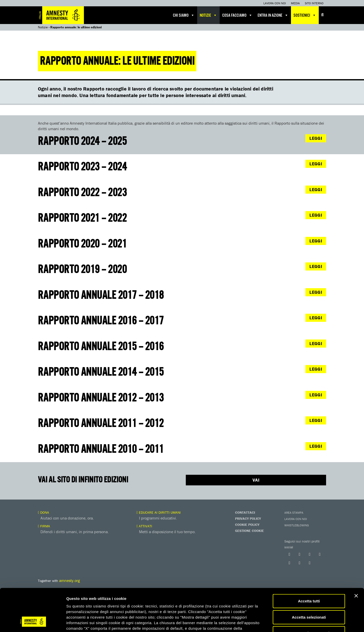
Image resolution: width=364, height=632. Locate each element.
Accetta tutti (309, 563)
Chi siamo (184, 15)
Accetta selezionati (309, 580)
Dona (43, 512)
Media (295, 3)
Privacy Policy (248, 518)
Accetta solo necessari (309, 595)
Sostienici (305, 15)
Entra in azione (273, 15)
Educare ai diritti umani (159, 512)
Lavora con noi (275, 3)
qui (81, 602)
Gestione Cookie (249, 531)
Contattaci (245, 512)
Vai (256, 480)
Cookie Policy (247, 525)
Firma (44, 526)
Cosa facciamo (237, 15)
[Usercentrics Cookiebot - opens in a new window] (33, 622)
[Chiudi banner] (356, 558)
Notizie (208, 15)
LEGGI (316, 138)
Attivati (144, 526)
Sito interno (314, 3)
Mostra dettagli (266, 622)
